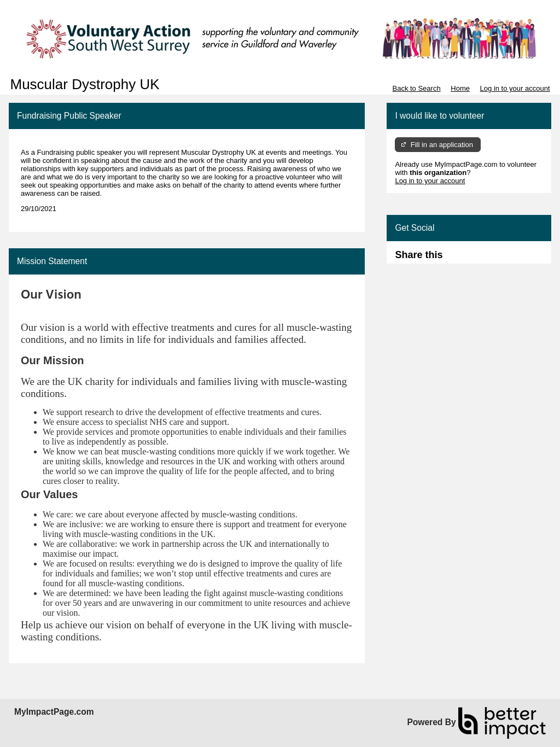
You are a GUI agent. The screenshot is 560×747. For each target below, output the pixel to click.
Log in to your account (515, 88)
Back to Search (416, 88)
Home (460, 88)
